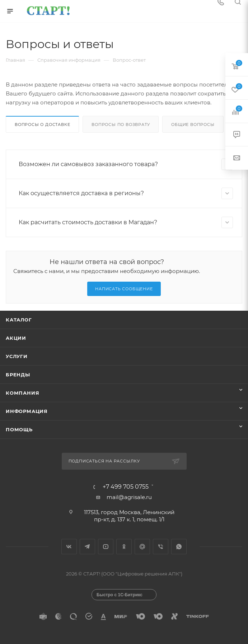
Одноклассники (124, 547)
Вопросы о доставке (42, 124)
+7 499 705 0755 (126, 487)
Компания (22, 393)
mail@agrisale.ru (129, 497)
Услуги (17, 356)
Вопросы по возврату (121, 124)
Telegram (87, 547)
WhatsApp (179, 547)
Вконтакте (69, 547)
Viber (161, 547)
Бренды (18, 375)
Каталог (19, 320)
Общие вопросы (193, 124)
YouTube (106, 547)
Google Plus (142, 547)
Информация (27, 411)
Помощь (19, 429)
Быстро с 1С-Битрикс (120, 595)
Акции (16, 338)
